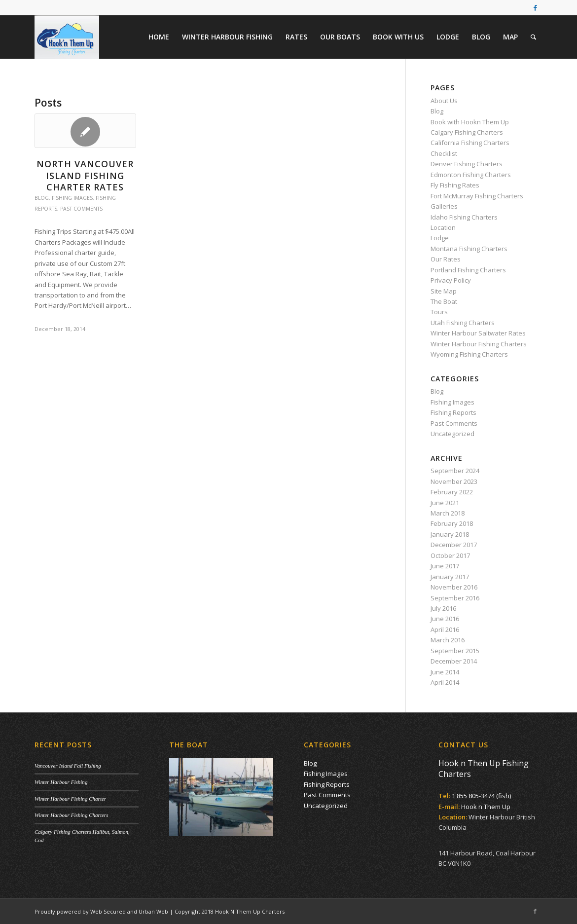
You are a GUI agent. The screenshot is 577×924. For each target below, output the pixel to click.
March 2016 (448, 640)
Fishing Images (72, 198)
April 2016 (445, 629)
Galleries (444, 206)
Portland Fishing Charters (468, 270)
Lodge (440, 238)
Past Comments (81, 209)
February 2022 (452, 492)
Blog (42, 198)
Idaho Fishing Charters (464, 217)
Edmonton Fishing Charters (471, 175)
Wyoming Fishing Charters (469, 354)
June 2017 (445, 566)
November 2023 (454, 481)
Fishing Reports (453, 412)
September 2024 (455, 471)
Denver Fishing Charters (467, 164)
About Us (444, 101)
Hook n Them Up (486, 807)
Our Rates (446, 259)
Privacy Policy (451, 280)
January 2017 (450, 577)
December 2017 (454, 545)
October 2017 (450, 555)
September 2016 (455, 598)
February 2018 (452, 523)
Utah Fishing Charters (463, 323)
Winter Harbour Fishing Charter (70, 799)
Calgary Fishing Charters (467, 132)
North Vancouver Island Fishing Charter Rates (85, 175)
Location (443, 227)
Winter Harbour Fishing (61, 782)
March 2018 (448, 513)
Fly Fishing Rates (455, 185)
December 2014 (454, 661)
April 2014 (445, 682)
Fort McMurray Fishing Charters (477, 196)
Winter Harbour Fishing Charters (479, 344)
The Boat (444, 301)
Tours (439, 312)
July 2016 (443, 608)
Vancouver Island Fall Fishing (68, 766)
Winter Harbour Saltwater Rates (478, 333)
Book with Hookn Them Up (470, 122)
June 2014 (445, 672)
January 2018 (450, 534)
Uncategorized (452, 434)
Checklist (444, 153)
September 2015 (455, 651)
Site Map (444, 291)
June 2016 (445, 619)
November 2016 (454, 587)
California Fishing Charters (470, 143)
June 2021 (445, 503)
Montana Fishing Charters (469, 249)
